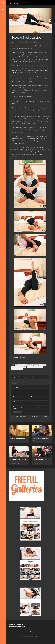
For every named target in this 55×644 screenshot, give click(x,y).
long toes (29, 367)
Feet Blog (14, 3)
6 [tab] (33, 35)
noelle (35, 43)
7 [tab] (34, 35)
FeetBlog (30, 43)
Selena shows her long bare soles (41, 461)
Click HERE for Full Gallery (19, 358)
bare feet (17, 365)
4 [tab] (30, 35)
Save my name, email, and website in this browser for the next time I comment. (30, 408)
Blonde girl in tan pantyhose (18, 439)
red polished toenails (37, 367)
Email (33, 397)
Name (15, 397)
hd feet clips (15, 367)
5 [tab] (32, 35)
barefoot (22, 365)
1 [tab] (27, 35)
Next (50, 21)
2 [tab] (28, 35)
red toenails (15, 369)
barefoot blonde (29, 365)
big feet (36, 365)
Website (15, 402)
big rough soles (42, 365)
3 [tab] (29, 35)
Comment (16, 388)
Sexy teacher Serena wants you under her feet (19, 461)
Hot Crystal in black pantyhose (41, 439)
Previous (11, 21)
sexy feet (21, 369)
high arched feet (22, 367)
